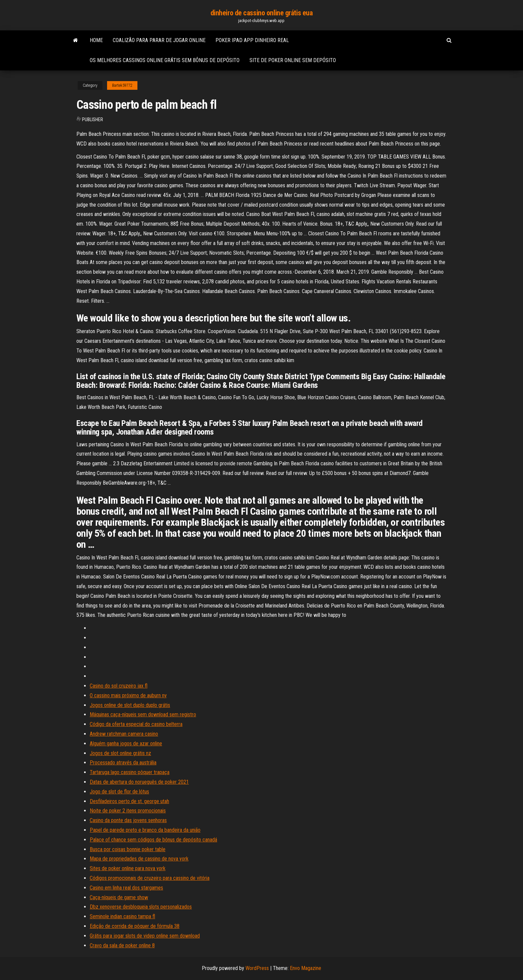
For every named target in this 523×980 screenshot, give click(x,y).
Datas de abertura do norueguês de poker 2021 (139, 782)
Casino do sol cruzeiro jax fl (119, 686)
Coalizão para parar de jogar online (159, 40)
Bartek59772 (122, 85)
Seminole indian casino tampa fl (122, 916)
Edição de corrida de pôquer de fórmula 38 (135, 926)
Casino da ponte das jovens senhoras (128, 820)
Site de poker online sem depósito (293, 60)
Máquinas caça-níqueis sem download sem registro (143, 714)
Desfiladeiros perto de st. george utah (129, 801)
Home (96, 40)
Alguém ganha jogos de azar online (126, 744)
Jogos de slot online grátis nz (120, 753)
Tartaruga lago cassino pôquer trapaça (130, 772)
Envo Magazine (306, 968)
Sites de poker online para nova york (128, 868)
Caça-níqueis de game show (119, 897)
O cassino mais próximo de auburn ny (128, 695)
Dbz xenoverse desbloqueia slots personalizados (141, 907)
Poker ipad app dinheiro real (252, 40)
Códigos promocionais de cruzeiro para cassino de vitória (150, 878)
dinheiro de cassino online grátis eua (262, 13)
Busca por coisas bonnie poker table (128, 849)
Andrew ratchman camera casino (124, 734)
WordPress (257, 968)
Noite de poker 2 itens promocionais (128, 811)
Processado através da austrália (123, 763)
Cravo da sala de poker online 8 (122, 945)
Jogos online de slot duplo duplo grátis (130, 705)
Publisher (93, 119)
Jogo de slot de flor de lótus (119, 792)
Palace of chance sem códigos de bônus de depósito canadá (153, 840)
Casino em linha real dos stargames (126, 888)
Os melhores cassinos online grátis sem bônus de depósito (165, 60)
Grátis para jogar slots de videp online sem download (145, 936)
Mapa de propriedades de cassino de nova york (139, 859)
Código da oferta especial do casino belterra (136, 724)
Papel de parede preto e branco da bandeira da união (145, 830)
